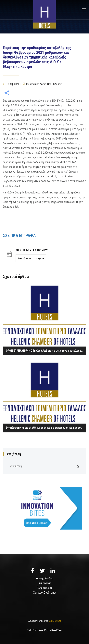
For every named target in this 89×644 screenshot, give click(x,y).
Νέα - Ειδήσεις (55, 84)
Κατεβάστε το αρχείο (31, 258)
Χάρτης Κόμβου (44, 578)
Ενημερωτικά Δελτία (36, 84)
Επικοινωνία (45, 583)
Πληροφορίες (45, 588)
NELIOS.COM (55, 621)
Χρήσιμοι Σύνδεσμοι (45, 593)
